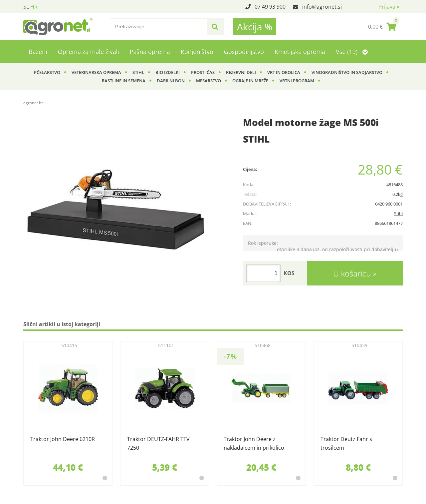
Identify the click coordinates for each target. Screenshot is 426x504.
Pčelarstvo (47, 72)
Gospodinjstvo (244, 52)
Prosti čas (203, 72)
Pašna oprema (150, 52)
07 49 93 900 (270, 7)
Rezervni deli (241, 72)
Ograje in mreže (250, 81)
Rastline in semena (124, 81)
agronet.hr (33, 103)
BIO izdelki (168, 72)
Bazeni (38, 52)
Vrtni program (297, 81)
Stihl (138, 72)
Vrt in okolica (284, 72)
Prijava (389, 7)
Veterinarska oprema (96, 72)
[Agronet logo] (58, 27)
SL (26, 7)
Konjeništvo (197, 52)
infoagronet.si (322, 7)
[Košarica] (382, 27)
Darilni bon (171, 81)
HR (34, 7)
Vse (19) (352, 52)
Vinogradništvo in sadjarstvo (347, 72)
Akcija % (255, 27)
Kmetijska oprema (300, 52)
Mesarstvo (209, 81)
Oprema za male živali (89, 52)
